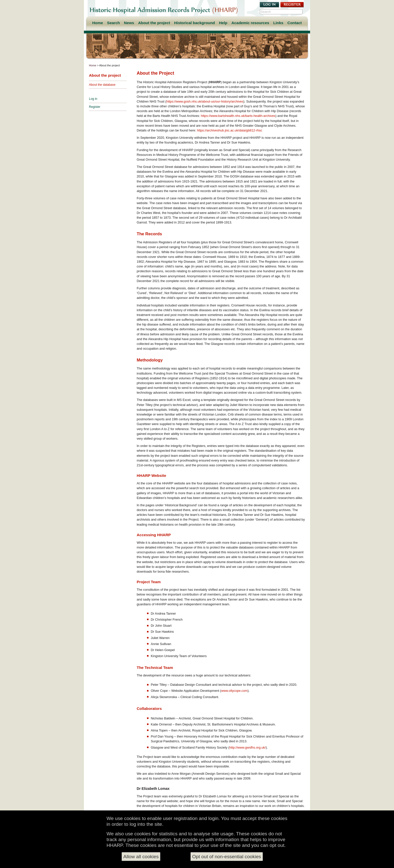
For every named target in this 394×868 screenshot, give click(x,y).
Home (98, 23)
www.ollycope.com (234, 691)
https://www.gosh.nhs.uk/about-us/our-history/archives (205, 101)
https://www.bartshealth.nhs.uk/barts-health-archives (238, 116)
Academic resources (250, 23)
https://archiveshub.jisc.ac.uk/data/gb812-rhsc (230, 130)
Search (113, 23)
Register (95, 107)
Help (223, 23)
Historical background (194, 23)
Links (278, 23)
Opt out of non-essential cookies (227, 858)
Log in (93, 99)
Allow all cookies (141, 858)
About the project (154, 23)
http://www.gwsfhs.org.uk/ (248, 747)
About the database (102, 85)
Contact (295, 23)
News (129, 23)
